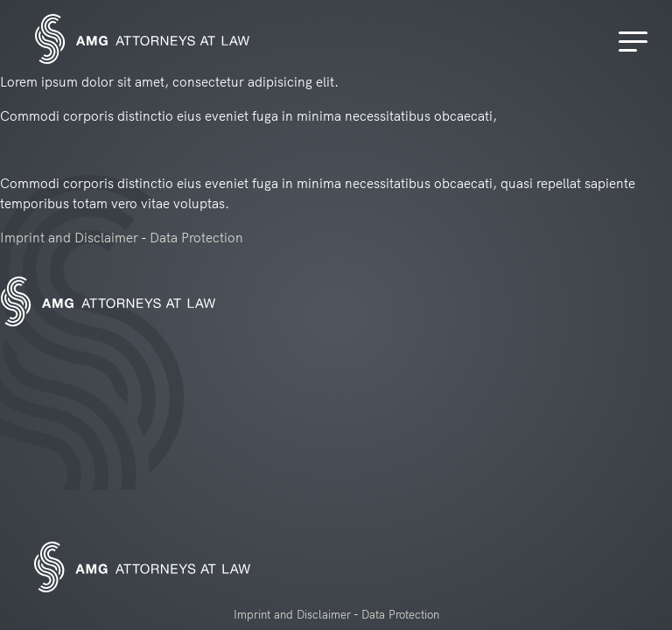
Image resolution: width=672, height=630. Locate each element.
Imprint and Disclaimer (69, 238)
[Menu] (636, 42)
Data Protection (196, 238)
